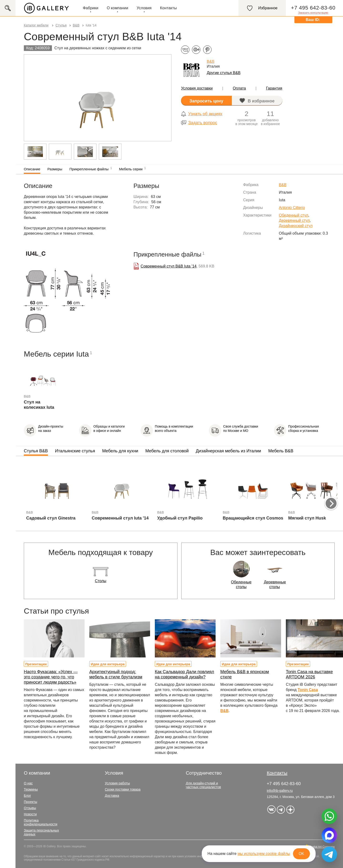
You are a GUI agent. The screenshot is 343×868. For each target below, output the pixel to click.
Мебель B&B (281, 451)
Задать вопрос (203, 123)
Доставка (112, 796)
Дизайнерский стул (296, 226)
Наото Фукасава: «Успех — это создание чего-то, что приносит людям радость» (51, 677)
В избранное (261, 101)
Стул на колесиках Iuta (39, 405)
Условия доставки (197, 88)
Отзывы (30, 808)
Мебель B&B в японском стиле (245, 674)
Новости (30, 814)
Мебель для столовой (167, 451)
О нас (28, 783)
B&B (76, 25)
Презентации (36, 664)
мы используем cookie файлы (264, 854)
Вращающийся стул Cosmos (253, 518)
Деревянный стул (294, 220)
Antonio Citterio (292, 208)
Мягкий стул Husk (307, 518)
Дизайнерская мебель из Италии (228, 451)
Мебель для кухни (120, 451)
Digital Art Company (322, 847)
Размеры (55, 169)
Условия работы (117, 783)
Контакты (169, 8)
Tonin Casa (308, 690)
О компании (117, 8)
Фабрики (91, 8)
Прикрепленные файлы (91, 168)
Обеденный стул (294, 215)
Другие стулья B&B (224, 73)
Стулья (61, 25)
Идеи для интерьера (108, 664)
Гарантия (274, 88)
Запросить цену (206, 101)
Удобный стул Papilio (180, 518)
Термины (31, 789)
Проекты (30, 802)
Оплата (239, 88)
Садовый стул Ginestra (51, 518)
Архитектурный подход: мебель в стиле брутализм (116, 674)
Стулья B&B (36, 451)
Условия (144, 8)
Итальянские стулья (75, 451)
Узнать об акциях (205, 114)
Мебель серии (133, 168)
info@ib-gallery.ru (280, 791)
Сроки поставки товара (123, 789)
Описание (32, 169)
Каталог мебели (36, 25)
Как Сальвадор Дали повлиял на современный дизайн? (184, 674)
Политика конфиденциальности (41, 822)
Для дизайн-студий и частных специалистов (203, 785)
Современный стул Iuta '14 (120, 518)
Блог (27, 796)
